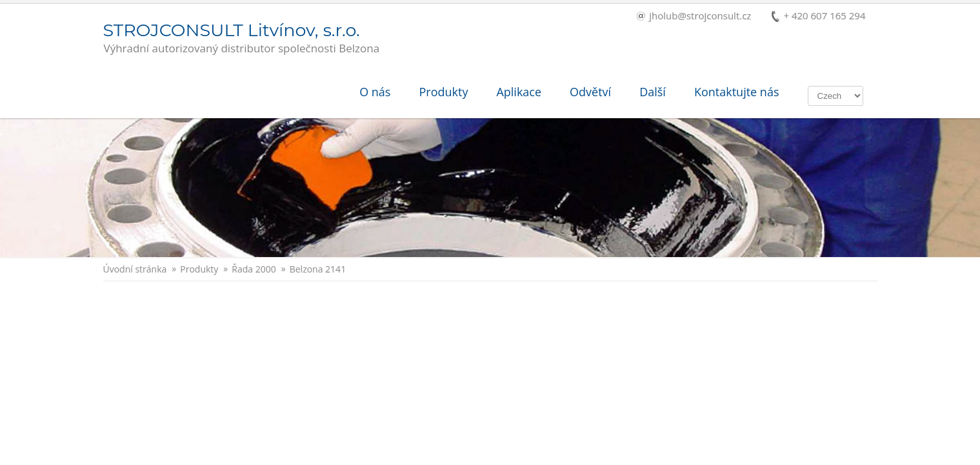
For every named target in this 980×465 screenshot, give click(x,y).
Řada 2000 (254, 269)
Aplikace (519, 92)
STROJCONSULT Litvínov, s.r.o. (242, 39)
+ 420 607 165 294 (818, 16)
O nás (375, 92)
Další (653, 92)
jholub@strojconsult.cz (694, 16)
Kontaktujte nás (737, 92)
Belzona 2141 (318, 269)
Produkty (443, 92)
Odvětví (590, 92)
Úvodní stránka (135, 269)
